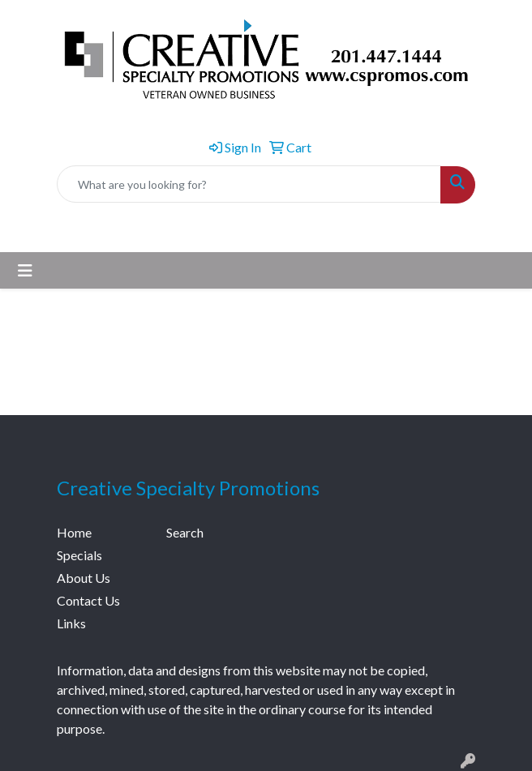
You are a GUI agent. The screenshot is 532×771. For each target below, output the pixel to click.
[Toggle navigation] (25, 270)
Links (71, 623)
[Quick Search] (249, 184)
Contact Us (88, 600)
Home (74, 532)
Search (185, 532)
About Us (84, 578)
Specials (79, 555)
